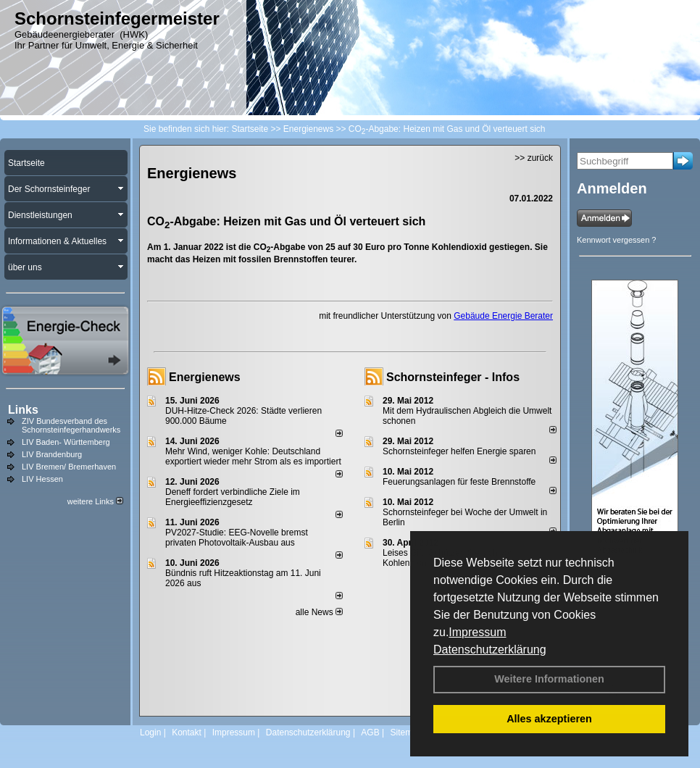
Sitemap (406, 732)
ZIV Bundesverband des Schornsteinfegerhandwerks (71, 425)
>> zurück (534, 158)
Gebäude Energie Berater (503, 316)
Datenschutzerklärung (490, 650)
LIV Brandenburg (52, 454)
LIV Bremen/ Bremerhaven (69, 467)
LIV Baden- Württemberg (66, 442)
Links (23, 410)
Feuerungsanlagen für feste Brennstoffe (459, 482)
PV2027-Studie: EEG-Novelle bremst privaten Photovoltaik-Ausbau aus (237, 538)
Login (150, 732)
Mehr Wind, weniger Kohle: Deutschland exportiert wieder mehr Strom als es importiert (253, 456)
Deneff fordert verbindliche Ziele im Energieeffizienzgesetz (233, 497)
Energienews (205, 377)
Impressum (477, 632)
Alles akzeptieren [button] (549, 719)
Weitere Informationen (549, 679)
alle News (319, 612)
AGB (370, 732)
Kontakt (187, 732)
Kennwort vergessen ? (616, 240)
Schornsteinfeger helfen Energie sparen (459, 451)
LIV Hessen (42, 479)
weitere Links (95, 501)
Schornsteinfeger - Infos (453, 377)
